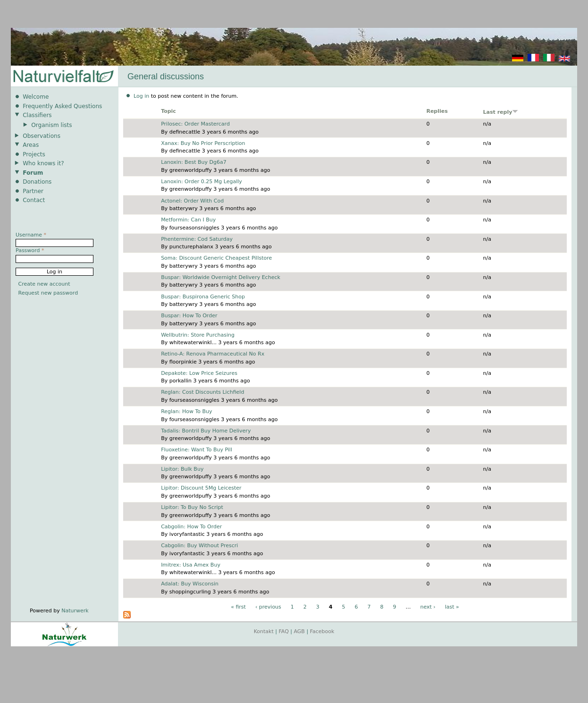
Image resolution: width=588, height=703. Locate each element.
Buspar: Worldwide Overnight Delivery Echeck (221, 277)
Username (31, 235)
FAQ (284, 631)
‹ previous (268, 607)
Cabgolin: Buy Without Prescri (199, 546)
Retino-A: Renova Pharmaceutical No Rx (213, 354)
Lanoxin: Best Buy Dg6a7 (194, 162)
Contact (34, 200)
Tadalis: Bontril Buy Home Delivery (206, 431)
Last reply (501, 112)
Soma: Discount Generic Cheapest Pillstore (216, 258)
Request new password (48, 293)
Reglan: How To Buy (186, 411)
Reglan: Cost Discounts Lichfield (202, 392)
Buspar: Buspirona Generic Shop (203, 297)
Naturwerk (75, 611)
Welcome (36, 97)
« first (238, 607)
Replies (437, 111)
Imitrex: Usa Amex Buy (191, 565)
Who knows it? (43, 163)
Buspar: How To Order (189, 316)
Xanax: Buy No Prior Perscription (203, 143)
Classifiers (37, 115)
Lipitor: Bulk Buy (182, 469)
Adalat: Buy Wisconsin (190, 584)
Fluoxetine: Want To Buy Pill (197, 450)
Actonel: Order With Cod (192, 201)
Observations (42, 136)
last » (452, 607)
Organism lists (51, 125)
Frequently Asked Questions (62, 106)
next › (428, 607)
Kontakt (264, 631)
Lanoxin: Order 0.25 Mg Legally (202, 182)
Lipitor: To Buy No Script (192, 507)
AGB (299, 631)
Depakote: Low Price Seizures (199, 373)
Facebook (322, 631)
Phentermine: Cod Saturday (197, 239)
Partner (33, 191)
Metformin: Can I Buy (188, 220)
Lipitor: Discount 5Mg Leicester (201, 488)
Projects (34, 154)
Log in (141, 96)
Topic (168, 111)
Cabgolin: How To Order (191, 527)
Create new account (44, 284)
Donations (37, 182)
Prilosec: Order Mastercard (195, 124)
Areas (31, 145)
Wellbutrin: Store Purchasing (198, 335)
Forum (33, 173)
